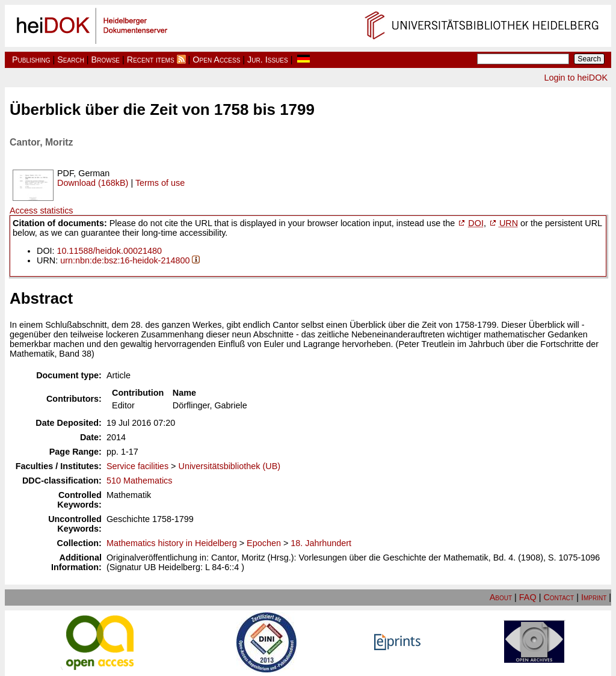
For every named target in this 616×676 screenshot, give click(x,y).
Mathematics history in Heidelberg (172, 543)
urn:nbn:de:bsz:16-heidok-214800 (125, 260)
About (501, 597)
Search (71, 60)
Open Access (216, 60)
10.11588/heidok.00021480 (109, 251)
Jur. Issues (268, 60)
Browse (106, 60)
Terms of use (160, 183)
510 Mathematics (140, 481)
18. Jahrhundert (321, 543)
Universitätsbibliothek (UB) (229, 466)
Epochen (264, 543)
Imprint (594, 597)
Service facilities (137, 466)
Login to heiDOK (576, 78)
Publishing (31, 60)
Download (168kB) (93, 183)
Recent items (151, 60)
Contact (559, 597)
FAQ (528, 597)
